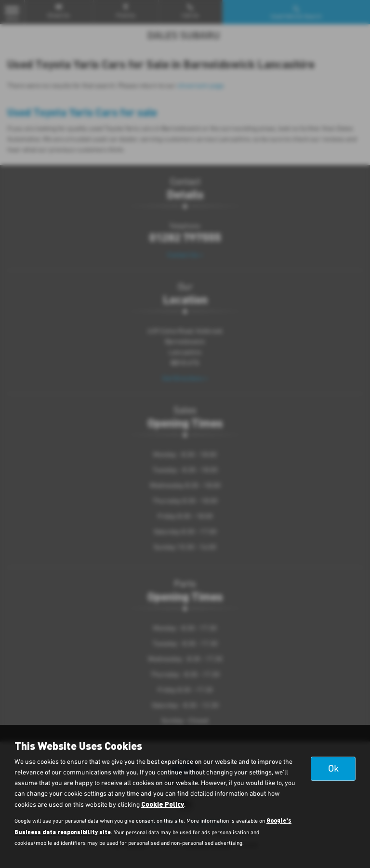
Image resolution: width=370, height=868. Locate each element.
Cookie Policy (163, 804)
